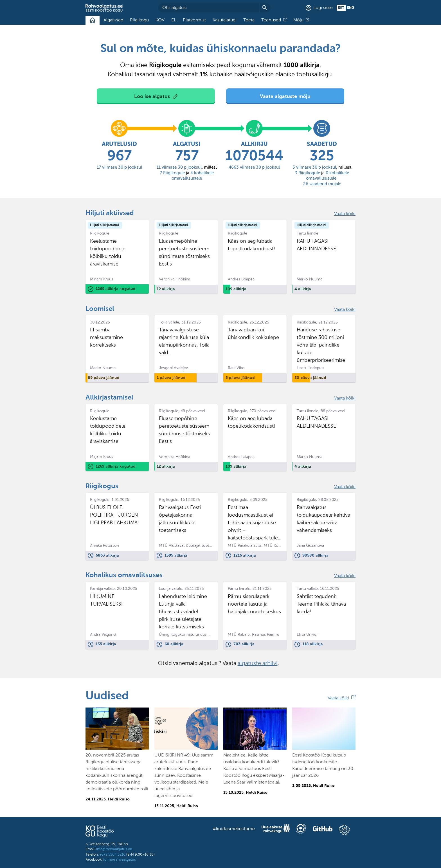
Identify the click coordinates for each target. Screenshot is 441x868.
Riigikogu (139, 20)
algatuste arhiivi (258, 664)
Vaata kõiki (345, 214)
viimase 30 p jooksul (119, 167)
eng (351, 8)
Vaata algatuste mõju (285, 97)
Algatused (113, 20)
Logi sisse (323, 8)
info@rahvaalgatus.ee (114, 849)
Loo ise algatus (152, 97)
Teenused (271, 20)
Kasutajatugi (225, 20)
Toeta (249, 20)
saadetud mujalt (322, 184)
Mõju (298, 20)
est (341, 8)
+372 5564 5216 (112, 855)
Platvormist (194, 20)
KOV (160, 20)
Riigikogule (172, 173)
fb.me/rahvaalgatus (120, 860)
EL (174, 20)
